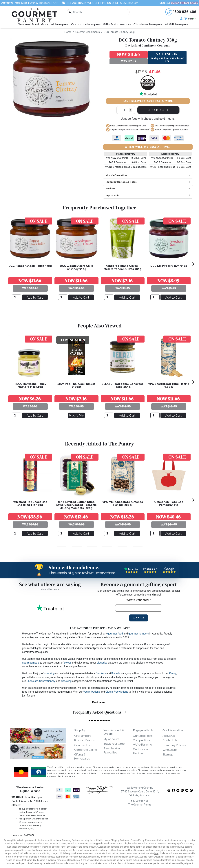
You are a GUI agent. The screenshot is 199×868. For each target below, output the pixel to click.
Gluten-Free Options (117, 692)
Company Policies (174, 745)
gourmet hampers (139, 634)
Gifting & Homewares (82, 757)
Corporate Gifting (86, 750)
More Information (116, 175)
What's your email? (139, 600)
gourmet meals (31, 663)
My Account (111, 739)
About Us (169, 736)
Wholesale (170, 750)
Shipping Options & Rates (121, 182)
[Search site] (70, 12)
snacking (49, 673)
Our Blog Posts (143, 736)
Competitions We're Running (143, 743)
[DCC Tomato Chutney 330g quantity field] (126, 110)
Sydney (34, 3)
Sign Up (139, 618)
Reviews (111, 188)
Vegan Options (92, 692)
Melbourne (21, 3)
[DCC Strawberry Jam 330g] (155, 297)
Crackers (101, 673)
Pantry (173, 673)
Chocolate (32, 681)
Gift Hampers (83, 736)
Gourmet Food (28, 24)
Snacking (66, 681)
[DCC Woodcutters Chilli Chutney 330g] (63, 297)
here (156, 853)
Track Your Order (115, 744)
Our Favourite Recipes (142, 751)
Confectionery (47, 681)
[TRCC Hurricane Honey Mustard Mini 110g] (17, 415)
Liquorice (102, 663)
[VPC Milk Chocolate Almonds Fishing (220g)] (109, 533)
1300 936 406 (140, 801)
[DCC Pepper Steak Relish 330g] (17, 297)
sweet (67, 663)
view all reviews (50, 589)
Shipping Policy (118, 840)
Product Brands (84, 740)
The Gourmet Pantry (140, 805)
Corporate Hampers (86, 24)
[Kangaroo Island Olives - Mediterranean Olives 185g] (109, 297)
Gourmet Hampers (55, 24)
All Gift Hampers (177, 24)
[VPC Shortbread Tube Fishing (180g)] (155, 415)
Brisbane (45, 3)
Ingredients (113, 195)
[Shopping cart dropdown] (190, 19)
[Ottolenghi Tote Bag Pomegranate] (155, 533)
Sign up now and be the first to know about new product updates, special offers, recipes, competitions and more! (139, 593)
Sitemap (168, 755)
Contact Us (170, 740)
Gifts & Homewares (117, 24)
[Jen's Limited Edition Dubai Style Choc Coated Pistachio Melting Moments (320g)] (63, 533)
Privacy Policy (137, 840)
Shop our (179, 3)
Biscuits (116, 673)
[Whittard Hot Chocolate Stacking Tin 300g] (17, 533)
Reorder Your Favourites (112, 751)
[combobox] (98, 12)
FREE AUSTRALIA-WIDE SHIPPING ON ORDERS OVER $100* (100, 3)
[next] (193, 264)
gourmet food (115, 634)
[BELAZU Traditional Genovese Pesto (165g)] (109, 415)
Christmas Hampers (148, 24)
